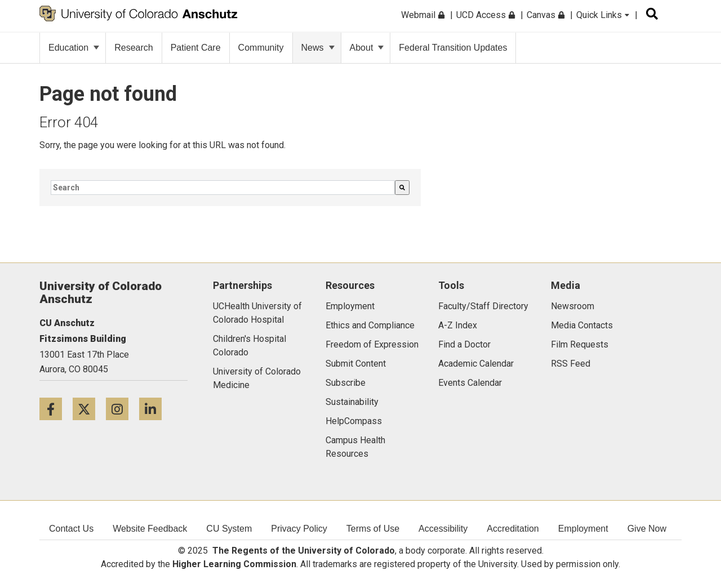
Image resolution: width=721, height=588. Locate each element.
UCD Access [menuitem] (486, 15)
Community (261, 48)
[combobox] (223, 188)
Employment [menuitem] (583, 529)
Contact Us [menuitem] (71, 529)
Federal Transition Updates (453, 48)
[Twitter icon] (89, 409)
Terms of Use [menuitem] (373, 529)
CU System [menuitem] (229, 529)
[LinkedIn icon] (155, 409)
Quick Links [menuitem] (603, 15)
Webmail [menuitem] (423, 15)
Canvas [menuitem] (546, 15)
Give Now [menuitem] (647, 529)
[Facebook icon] (56, 409)
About (367, 48)
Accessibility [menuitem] (443, 529)
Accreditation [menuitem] (513, 529)
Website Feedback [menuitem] (150, 529)
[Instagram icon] (123, 409)
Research (133, 48)
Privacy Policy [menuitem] (299, 529)
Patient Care (196, 48)
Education (74, 48)
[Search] (402, 188)
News (318, 48)
